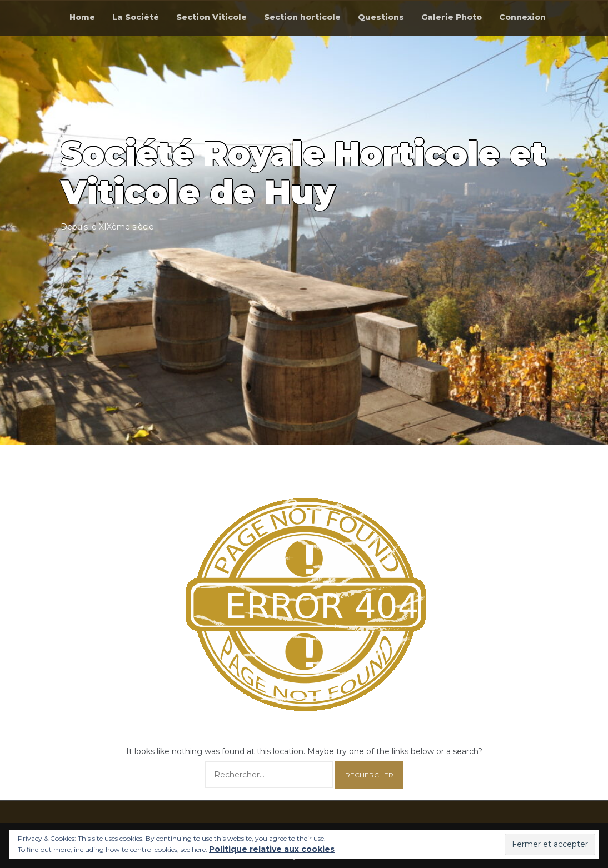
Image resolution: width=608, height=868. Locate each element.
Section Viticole (211, 17)
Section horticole (302, 17)
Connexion (522, 17)
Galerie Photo (452, 17)
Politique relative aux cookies (272, 849)
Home (82, 17)
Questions (381, 17)
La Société (136, 17)
